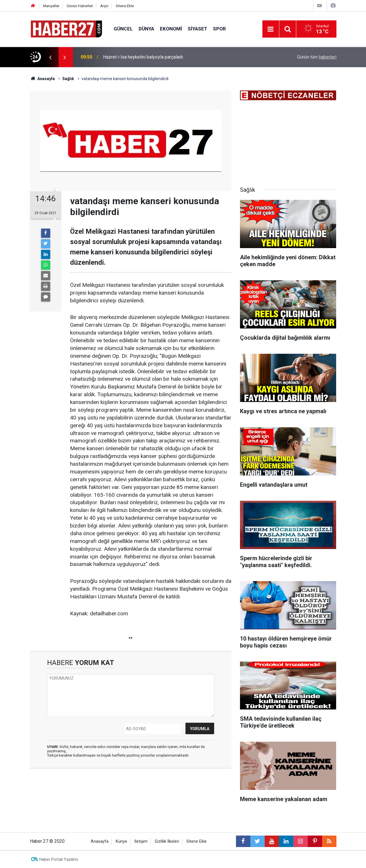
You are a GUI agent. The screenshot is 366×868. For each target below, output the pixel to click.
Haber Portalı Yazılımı (59, 859)
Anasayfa (100, 841)
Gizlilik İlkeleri (167, 841)
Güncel (123, 29)
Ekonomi (171, 29)
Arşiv (104, 6)
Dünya (146, 29)
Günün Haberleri (80, 6)
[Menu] (271, 29)
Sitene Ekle (125, 6)
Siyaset (197, 29)
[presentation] (51, 57)
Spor (219, 29)
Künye (121, 841)
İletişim (141, 841)
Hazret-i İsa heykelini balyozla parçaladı (143, 57)
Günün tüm (317, 57)
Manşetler (51, 6)
